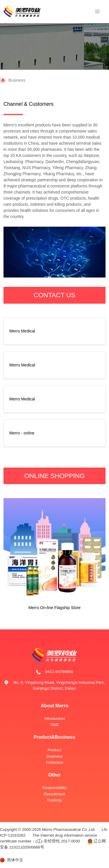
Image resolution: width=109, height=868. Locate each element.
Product (54, 750)
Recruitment (54, 794)
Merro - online (22, 433)
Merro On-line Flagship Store (55, 608)
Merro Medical (22, 331)
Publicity (54, 800)
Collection (55, 762)
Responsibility (55, 788)
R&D (54, 725)
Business (54, 756)
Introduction (54, 718)
